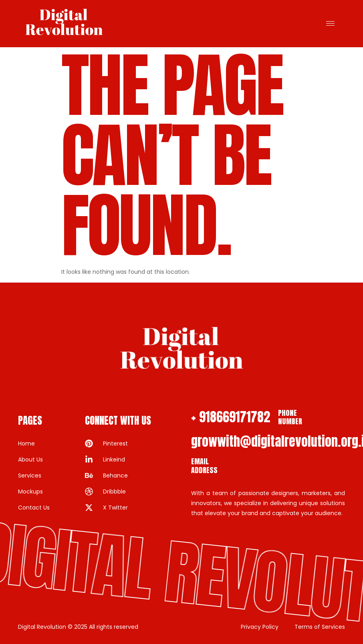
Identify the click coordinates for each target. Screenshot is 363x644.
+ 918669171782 (231, 417)
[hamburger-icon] (330, 23)
